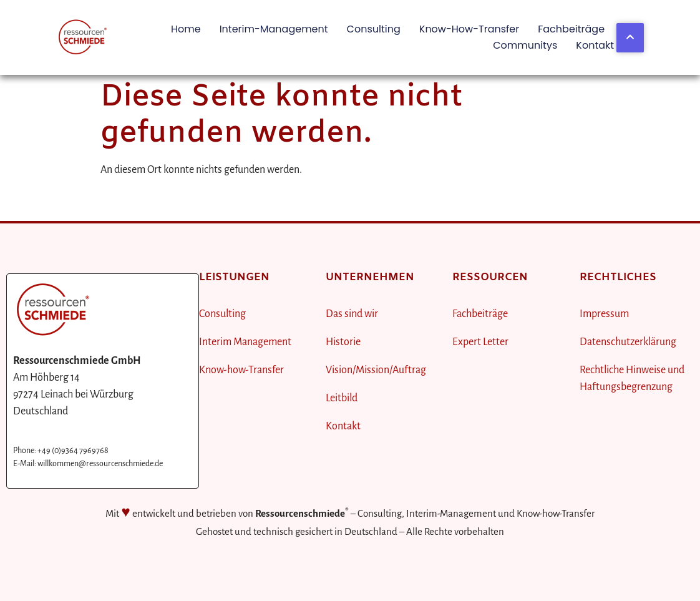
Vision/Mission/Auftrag (376, 370)
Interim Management (245, 342)
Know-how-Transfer (469, 29)
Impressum (604, 314)
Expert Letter (480, 342)
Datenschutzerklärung (628, 342)
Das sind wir (352, 314)
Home (186, 29)
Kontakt (595, 45)
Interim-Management (274, 29)
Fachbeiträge (571, 29)
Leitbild (342, 398)
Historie (343, 342)
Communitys (525, 45)
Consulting (374, 29)
